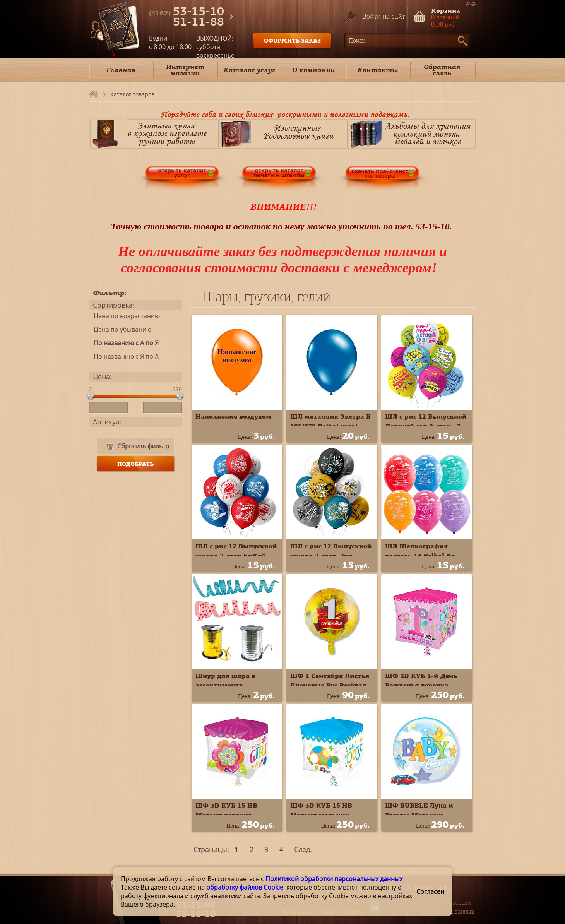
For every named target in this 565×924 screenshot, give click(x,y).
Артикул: (107, 422)
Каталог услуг (249, 70)
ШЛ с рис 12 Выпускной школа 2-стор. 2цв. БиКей (331, 556)
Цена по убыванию (120, 329)
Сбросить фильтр (143, 446)
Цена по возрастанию (124, 316)
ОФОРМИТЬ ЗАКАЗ (292, 40)
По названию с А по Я (124, 343)
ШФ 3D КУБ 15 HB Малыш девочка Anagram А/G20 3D (227, 815)
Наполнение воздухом (233, 416)
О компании (313, 70)
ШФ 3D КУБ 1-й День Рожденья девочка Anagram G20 (421, 685)
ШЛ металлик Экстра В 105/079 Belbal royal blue (330, 426)
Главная (121, 70)
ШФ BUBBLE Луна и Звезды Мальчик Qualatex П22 (419, 815)
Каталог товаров (132, 94)
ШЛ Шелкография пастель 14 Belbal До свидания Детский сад (423, 556)
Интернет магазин (185, 70)
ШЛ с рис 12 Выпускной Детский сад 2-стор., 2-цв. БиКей (426, 426)
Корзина (446, 10)
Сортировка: (114, 305)
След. (303, 849)
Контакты (378, 70)
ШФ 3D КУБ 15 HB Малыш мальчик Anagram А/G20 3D (322, 815)
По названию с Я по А (124, 356)
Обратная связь (442, 70)
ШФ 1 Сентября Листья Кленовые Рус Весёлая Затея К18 (330, 685)
